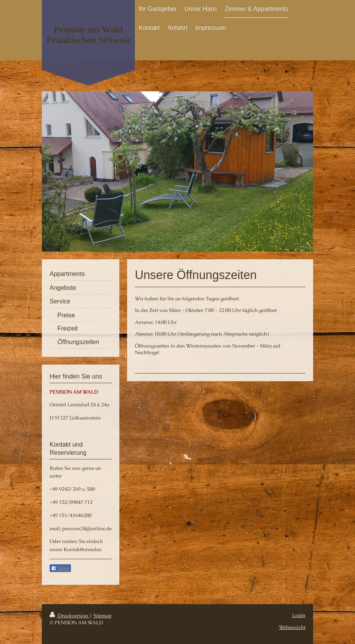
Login (299, 615)
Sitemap (103, 616)
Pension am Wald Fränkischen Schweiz (89, 35)
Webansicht (292, 627)
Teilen (60, 569)
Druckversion (70, 616)
